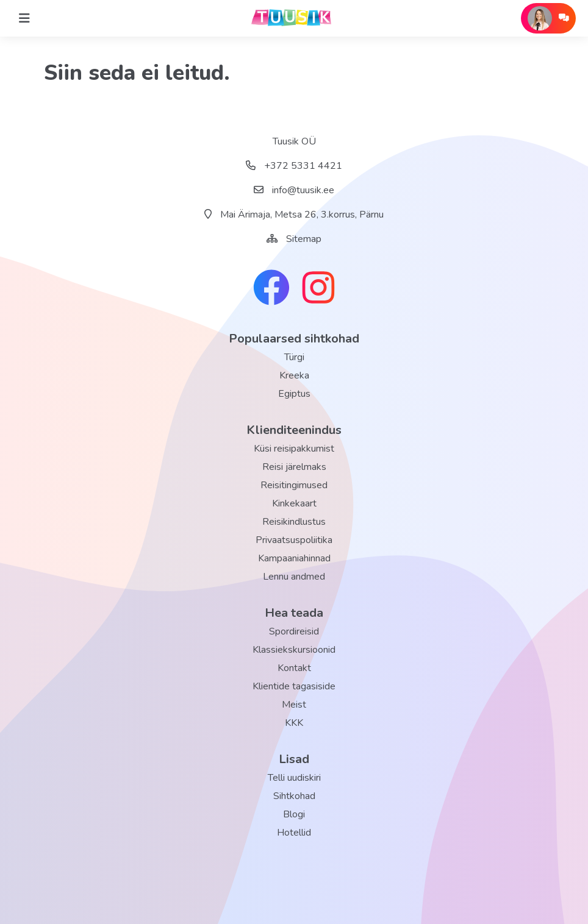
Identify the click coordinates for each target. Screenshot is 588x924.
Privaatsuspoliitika (294, 540)
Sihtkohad (294, 796)
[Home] (24, 18)
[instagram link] (318, 289)
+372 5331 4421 (294, 166)
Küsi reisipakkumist (294, 449)
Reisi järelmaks (294, 467)
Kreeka (294, 375)
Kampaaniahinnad (294, 558)
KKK (294, 723)
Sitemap (304, 239)
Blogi (294, 814)
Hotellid (294, 833)
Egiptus (294, 394)
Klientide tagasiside (294, 686)
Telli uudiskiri (294, 778)
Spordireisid (294, 631)
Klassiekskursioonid (294, 650)
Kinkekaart (294, 503)
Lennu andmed (294, 577)
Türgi (294, 357)
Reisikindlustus (294, 522)
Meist (294, 705)
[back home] (294, 18)
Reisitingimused (294, 485)
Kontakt (294, 668)
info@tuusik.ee (294, 190)
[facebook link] (271, 289)
